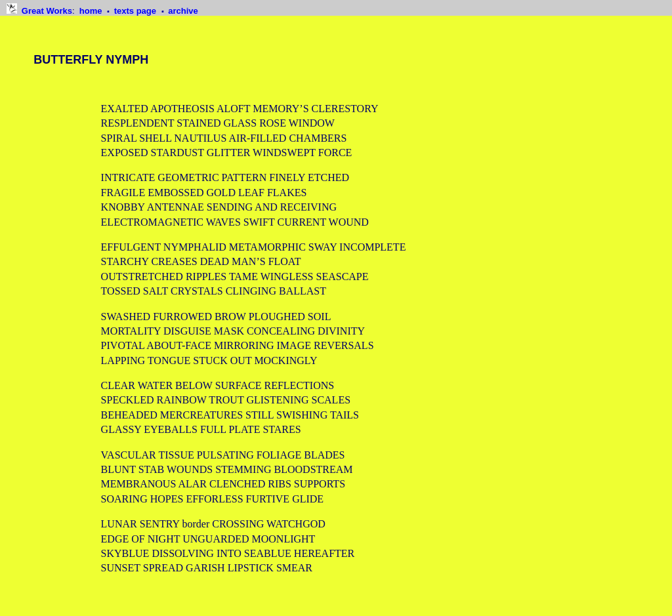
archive (183, 11)
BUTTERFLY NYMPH (91, 60)
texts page (136, 11)
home (92, 11)
